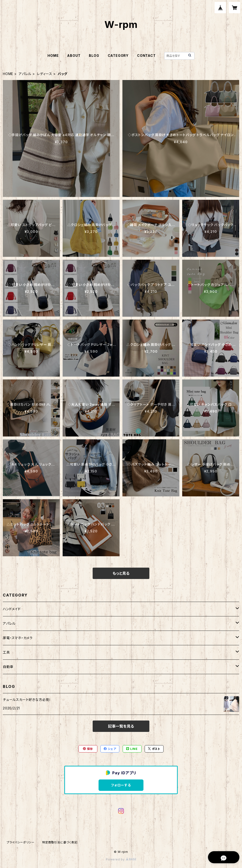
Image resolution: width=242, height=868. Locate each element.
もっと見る (121, 573)
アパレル (25, 74)
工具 (6, 652)
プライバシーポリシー (21, 842)
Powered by (121, 859)
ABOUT (74, 56)
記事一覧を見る (121, 726)
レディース (45, 74)
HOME (53, 56)
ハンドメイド (12, 609)
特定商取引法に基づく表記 (60, 842)
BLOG (94, 56)
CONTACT (146, 56)
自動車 (8, 667)
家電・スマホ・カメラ (18, 638)
